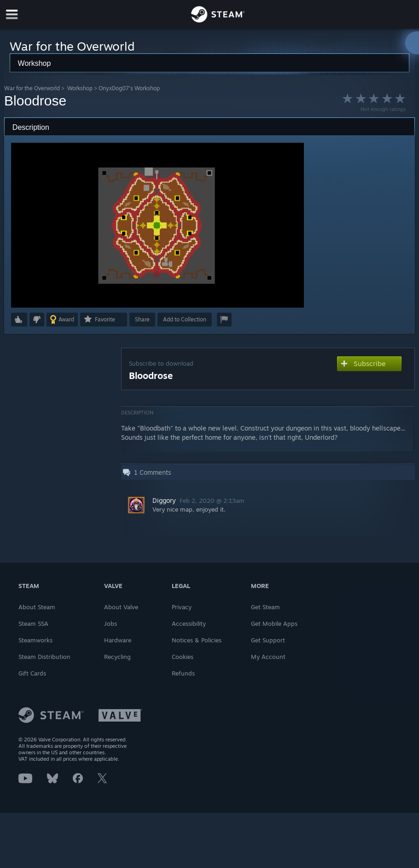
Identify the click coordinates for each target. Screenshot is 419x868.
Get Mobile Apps (274, 623)
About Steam (37, 607)
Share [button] (142, 319)
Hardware (118, 640)
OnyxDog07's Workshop (129, 88)
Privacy (182, 607)
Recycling (117, 657)
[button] (19, 320)
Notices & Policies (197, 640)
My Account (268, 657)
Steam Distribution (44, 657)
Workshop (80, 88)
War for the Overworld (32, 88)
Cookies (183, 657)
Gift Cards (32, 673)
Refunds (183, 673)
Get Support (268, 640)
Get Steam (265, 607)
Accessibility (189, 623)
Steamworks (35, 640)
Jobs (111, 623)
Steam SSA (33, 623)
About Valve (121, 607)
